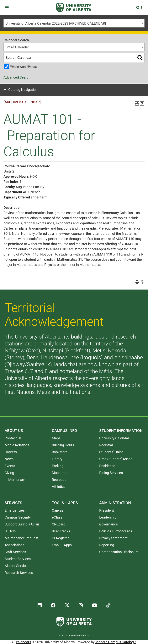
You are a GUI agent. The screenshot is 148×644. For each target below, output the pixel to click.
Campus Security (18, 517)
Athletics (59, 487)
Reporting (107, 545)
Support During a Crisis (22, 524)
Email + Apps (62, 545)
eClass (57, 517)
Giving (9, 473)
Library (57, 459)
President (107, 510)
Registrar (106, 445)
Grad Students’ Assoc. (116, 459)
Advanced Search (17, 77)
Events (10, 466)
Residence (107, 466)
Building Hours (63, 445)
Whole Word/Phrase (24, 67)
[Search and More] (138, 8)
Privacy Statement (113, 538)
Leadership (108, 517)
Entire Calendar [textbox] (17, 47)
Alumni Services (17, 566)
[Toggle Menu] (8, 8)
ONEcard (59, 524)
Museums (60, 473)
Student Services (18, 559)
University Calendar (114, 438)
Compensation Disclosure (119, 552)
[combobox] (74, 23)
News (9, 459)
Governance (108, 524)
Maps (56, 438)
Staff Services (15, 552)
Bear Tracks (61, 531)
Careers (11, 452)
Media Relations (17, 445)
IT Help (10, 531)
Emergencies (15, 510)
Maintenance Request (21, 538)
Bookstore (60, 452)
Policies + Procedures (116, 531)
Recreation (60, 480)
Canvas (58, 510)
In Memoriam (15, 480)
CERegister (60, 538)
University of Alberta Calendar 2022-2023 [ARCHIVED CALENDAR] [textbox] (56, 23)
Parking (58, 466)
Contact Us (13, 438)
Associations (14, 545)
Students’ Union (111, 452)
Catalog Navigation (23, 90)
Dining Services (111, 473)
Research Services (19, 573)
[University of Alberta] (74, 8)
